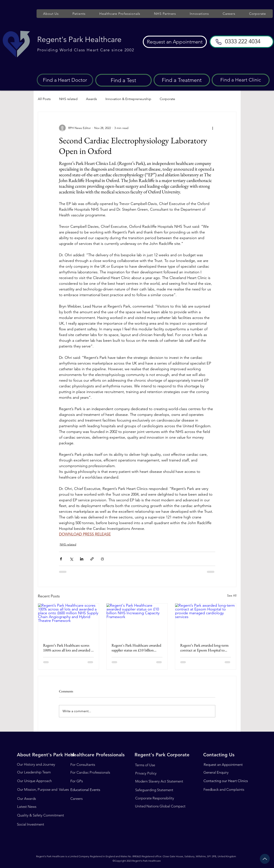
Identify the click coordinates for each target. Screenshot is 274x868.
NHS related (68, 99)
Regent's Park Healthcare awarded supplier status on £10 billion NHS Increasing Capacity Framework (136, 648)
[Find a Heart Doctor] (65, 80)
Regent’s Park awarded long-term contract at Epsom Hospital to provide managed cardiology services (204, 648)
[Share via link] (92, 559)
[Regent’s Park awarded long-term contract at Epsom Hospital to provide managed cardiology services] (206, 621)
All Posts (44, 99)
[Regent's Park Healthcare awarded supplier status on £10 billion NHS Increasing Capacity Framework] (137, 621)
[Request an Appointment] (175, 42)
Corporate (167, 99)
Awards (91, 99)
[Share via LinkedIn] (82, 559)
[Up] (265, 859)
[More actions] (213, 128)
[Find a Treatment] (182, 80)
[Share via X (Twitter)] (71, 559)
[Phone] (219, 42)
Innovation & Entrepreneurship (128, 99)
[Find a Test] (123, 80)
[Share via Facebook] (61, 559)
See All (232, 595)
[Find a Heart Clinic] (241, 80)
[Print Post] (102, 559)
